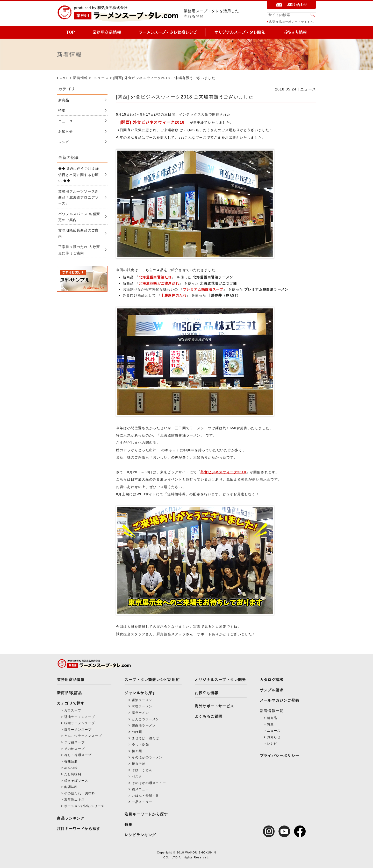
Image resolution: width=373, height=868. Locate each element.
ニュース (101, 78)
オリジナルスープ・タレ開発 (220, 680)
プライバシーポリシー (279, 756)
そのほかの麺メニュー (149, 783)
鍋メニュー (140, 789)
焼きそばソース (76, 781)
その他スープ (74, 749)
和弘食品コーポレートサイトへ (292, 22)
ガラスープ (73, 710)
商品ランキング (71, 818)
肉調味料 (71, 787)
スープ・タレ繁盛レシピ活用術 (152, 680)
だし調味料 (73, 774)
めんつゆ (71, 768)
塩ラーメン (140, 713)
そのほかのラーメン (147, 757)
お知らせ (66, 132)
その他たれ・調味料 (80, 793)
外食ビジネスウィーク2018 (223, 472)
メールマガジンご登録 (279, 700)
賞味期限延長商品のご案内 (78, 233)
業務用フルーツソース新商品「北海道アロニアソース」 (78, 197)
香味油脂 (71, 761)
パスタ (137, 777)
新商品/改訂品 (69, 693)
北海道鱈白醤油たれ (155, 277)
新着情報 (80, 78)
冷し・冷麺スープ (78, 755)
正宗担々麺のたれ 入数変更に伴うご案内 (79, 250)
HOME (63, 78)
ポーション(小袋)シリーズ (84, 806)
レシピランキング (140, 835)
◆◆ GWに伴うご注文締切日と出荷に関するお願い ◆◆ (79, 175)
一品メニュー (142, 802)
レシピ (64, 142)
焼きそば (139, 764)
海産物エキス (74, 800)
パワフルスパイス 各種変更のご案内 (79, 217)
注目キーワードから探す (79, 829)
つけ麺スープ (74, 742)
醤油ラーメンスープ (80, 717)
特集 (62, 111)
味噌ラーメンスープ (80, 723)
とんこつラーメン (146, 719)
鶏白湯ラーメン (144, 725)
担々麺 (137, 751)
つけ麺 (137, 732)
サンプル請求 (272, 690)
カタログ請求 (272, 680)
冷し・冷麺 (140, 745)
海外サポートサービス (214, 706)
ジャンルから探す (140, 693)
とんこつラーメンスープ (83, 736)
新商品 (64, 100)
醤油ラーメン (142, 700)
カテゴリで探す (71, 703)
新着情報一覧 (272, 711)
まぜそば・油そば (146, 738)
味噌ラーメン (142, 706)
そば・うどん (142, 770)
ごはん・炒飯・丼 (146, 796)
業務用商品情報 (71, 680)
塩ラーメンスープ (78, 730)
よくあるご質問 (209, 716)
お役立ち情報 (207, 693)
